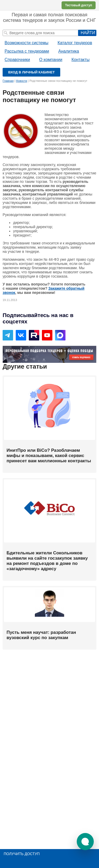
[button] (85, 842)
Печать (94, 93)
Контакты (81, 60)
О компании (51, 60)
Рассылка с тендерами (27, 51)
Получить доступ (22, 854)
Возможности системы (27, 43)
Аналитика (69, 51)
